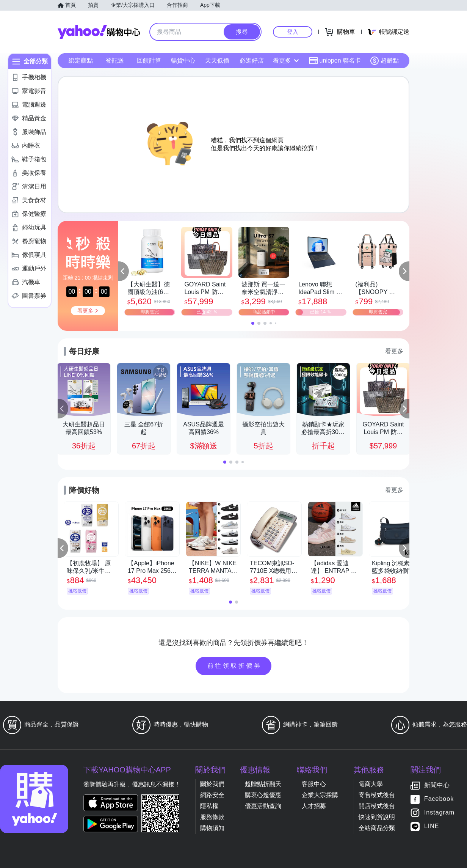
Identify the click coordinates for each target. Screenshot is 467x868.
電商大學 (371, 784)
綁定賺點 (81, 61)
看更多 (286, 61)
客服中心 (314, 784)
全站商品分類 (377, 828)
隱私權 (209, 806)
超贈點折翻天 (263, 784)
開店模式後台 (377, 806)
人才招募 (314, 806)
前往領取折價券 (235, 666)
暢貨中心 (183, 61)
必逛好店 (252, 61)
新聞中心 (437, 785)
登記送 (115, 61)
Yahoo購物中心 (99, 32)
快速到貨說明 (377, 817)
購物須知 (212, 828)
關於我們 (212, 784)
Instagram (439, 813)
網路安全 (212, 795)
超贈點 (384, 61)
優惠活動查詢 (263, 806)
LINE (432, 826)
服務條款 (212, 817)
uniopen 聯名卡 (335, 61)
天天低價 (217, 61)
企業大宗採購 (320, 795)
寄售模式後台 (377, 795)
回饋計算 (149, 61)
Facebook (439, 799)
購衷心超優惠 (263, 795)
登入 (293, 32)
